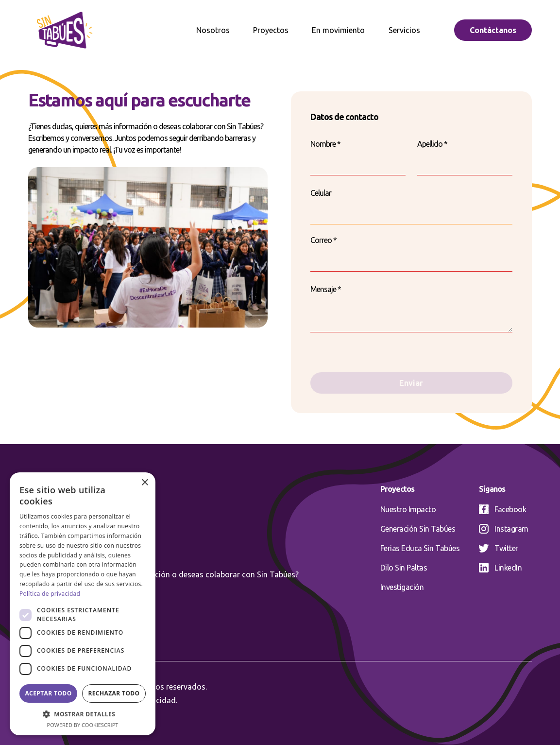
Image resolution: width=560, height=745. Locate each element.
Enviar (411, 383)
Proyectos (271, 30)
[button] (83, 714)
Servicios (404, 30)
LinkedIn (500, 568)
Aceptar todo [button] (48, 693)
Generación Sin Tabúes (418, 529)
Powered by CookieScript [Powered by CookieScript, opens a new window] (83, 725)
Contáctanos (493, 30)
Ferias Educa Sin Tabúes (420, 548)
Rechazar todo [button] (114, 693)
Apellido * (432, 144)
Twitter (499, 548)
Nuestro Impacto (408, 509)
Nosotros (213, 30)
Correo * (323, 240)
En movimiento (338, 30)
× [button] (144, 483)
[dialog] (83, 604)
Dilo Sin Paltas (404, 568)
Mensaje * (326, 289)
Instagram (504, 529)
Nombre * (325, 144)
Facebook (502, 509)
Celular (321, 193)
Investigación (402, 587)
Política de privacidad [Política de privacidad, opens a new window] (50, 594)
